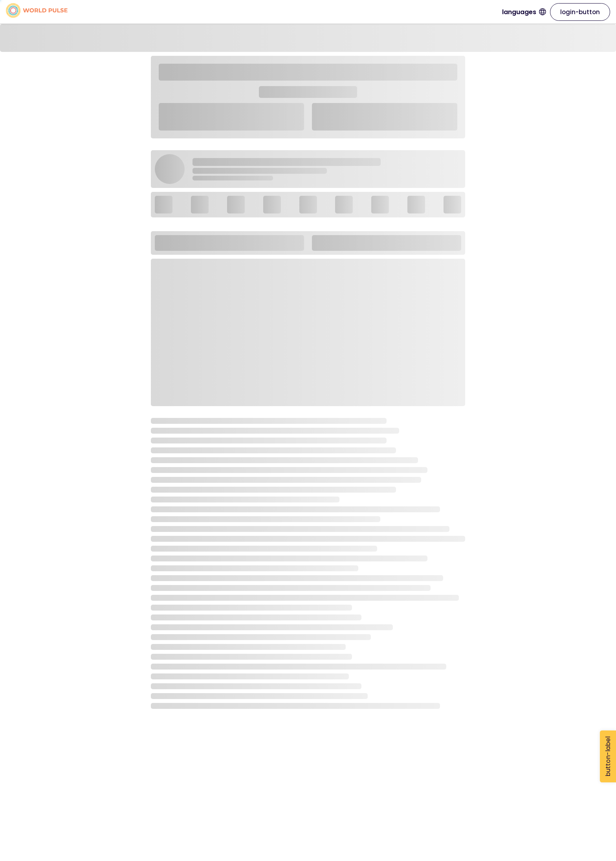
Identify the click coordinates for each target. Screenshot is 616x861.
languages (524, 12)
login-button (580, 12)
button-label (608, 756)
